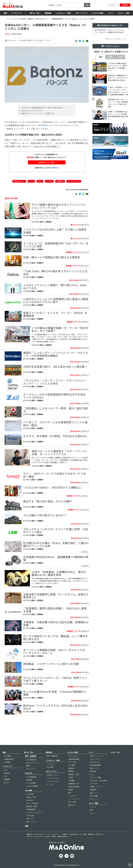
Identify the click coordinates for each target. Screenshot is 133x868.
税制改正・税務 (32, 813)
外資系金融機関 (95, 772)
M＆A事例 (50, 773)
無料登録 (125, 5)
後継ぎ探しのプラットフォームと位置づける (38, 126)
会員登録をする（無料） (47, 175)
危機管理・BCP (74, 790)
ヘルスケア (72, 802)
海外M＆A (72, 811)
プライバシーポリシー (53, 841)
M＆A (6, 777)
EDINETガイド (95, 769)
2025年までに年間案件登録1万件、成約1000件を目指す (42, 120)
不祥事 (71, 784)
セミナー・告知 (124, 13)
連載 (27, 832)
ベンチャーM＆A (52, 785)
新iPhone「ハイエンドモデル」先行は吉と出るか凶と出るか (56, 731)
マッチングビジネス (74, 194)
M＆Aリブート (31, 775)
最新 (101, 115)
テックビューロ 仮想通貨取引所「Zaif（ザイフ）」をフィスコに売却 (56, 257)
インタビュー (51, 770)
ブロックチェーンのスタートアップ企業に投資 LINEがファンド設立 (56, 555)
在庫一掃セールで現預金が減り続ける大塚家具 (52, 270)
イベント (93, 813)
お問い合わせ (99, 841)
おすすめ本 (94, 790)
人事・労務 (30, 822)
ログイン (113, 5)
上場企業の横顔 (74, 793)
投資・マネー (94, 775)
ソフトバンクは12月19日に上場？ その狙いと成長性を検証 (55, 243)
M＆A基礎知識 (31, 783)
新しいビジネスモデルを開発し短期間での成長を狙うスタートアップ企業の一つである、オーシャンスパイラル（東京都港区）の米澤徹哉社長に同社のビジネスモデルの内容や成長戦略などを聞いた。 (60, 484)
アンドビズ (49, 194)
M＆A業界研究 (31, 766)
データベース (17, 13)
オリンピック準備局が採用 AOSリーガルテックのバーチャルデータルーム (54, 676)
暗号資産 (93, 778)
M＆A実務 (29, 797)
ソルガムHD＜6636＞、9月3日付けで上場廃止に (52, 512)
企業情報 (7, 786)
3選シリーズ (94, 799)
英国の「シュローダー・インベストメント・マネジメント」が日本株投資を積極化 (56, 367)
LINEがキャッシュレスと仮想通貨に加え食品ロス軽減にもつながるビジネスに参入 (56, 313)
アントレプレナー (53, 788)
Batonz (40, 194)
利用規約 (65, 841)
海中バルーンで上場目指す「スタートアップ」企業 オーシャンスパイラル (60, 477)
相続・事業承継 (52, 762)
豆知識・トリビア (96, 793)
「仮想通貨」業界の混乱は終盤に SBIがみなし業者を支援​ (55, 634)
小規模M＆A (60, 194)
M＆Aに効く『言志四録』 (99, 787)
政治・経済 (72, 808)
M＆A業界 (72, 772)
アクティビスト (74, 762)
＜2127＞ (63, 135)
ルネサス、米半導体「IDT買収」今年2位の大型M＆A (55, 448)
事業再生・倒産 (74, 781)
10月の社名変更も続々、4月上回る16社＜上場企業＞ (55, 379)
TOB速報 (7, 769)
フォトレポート (95, 766)
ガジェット (94, 805)
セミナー (93, 819)
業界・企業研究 (31, 762)
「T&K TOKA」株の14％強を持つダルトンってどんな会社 (55, 285)
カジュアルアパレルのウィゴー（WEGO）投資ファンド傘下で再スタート (55, 704)
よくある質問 (31, 789)
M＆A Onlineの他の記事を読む (77, 202)
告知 (91, 816)
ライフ (111, 13)
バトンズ (31, 194)
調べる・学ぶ (35, 13)
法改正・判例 (31, 804)
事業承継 (48, 13)
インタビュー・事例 (63, 13)
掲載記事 (91, 841)
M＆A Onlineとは (39, 841)
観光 (70, 799)
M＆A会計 (30, 807)
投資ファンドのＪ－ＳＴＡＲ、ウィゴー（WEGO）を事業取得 (55, 327)
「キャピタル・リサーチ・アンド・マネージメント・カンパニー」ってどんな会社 (55, 394)
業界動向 (71, 778)
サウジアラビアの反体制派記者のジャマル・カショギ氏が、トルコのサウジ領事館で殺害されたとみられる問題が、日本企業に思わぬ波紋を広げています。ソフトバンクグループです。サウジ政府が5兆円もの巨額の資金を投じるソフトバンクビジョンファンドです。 (60, 227)
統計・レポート (32, 828)
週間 (110, 115)
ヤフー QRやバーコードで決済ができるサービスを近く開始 (55, 499)
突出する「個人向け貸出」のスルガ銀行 (47, 526)
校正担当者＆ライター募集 (78, 841)
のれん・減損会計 (32, 810)
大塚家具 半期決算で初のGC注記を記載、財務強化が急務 (56, 648)
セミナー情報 (93, 810)
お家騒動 (71, 787)
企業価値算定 (31, 816)
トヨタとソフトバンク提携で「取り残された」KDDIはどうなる (55, 299)
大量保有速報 (8, 766)
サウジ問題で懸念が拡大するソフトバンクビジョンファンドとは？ (59, 219)
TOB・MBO (72, 769)
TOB (5, 783)
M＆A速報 (7, 762)
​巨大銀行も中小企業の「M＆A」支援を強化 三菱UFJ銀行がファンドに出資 (56, 569)
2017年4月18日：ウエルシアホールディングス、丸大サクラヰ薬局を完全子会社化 (110, 31)
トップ (9, 19)
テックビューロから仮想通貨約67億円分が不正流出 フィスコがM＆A (56, 408)
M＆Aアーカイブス (33, 769)
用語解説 (29, 786)
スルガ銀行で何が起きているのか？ (45, 540)
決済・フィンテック (97, 762)
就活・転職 (94, 802)
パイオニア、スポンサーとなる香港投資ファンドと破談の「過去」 (55, 436)
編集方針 (30, 841)
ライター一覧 (115, 759)
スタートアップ (81, 13)
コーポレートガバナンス (35, 819)
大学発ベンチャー (53, 781)
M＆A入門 (29, 780)
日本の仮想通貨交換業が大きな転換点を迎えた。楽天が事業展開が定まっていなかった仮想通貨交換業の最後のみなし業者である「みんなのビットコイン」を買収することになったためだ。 (60, 605)
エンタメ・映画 (95, 784)
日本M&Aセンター (19, 194)
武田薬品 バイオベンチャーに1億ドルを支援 (51, 688)
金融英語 (93, 796)
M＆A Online (17, 34)
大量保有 (7, 780)
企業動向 (30, 19)
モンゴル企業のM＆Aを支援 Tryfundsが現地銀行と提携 (55, 717)
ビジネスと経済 (98, 13)
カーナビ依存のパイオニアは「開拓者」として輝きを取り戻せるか (56, 662)
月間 (120, 115)
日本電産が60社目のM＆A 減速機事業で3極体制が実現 (56, 583)
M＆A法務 (30, 801)
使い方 (6, 789)
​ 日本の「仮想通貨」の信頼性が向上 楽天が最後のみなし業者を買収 (59, 598)
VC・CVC (50, 791)
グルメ (92, 781)
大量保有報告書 (74, 766)
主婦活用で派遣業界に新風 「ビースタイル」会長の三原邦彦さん (56, 620)
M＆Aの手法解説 (32, 793)
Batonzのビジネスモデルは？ (32, 123)
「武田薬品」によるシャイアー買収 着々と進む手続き (55, 422)
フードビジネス (74, 805)
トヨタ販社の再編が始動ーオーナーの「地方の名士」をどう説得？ (60, 342)
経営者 (71, 796)
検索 (87, 5)
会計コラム (30, 825)
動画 (28, 772)
